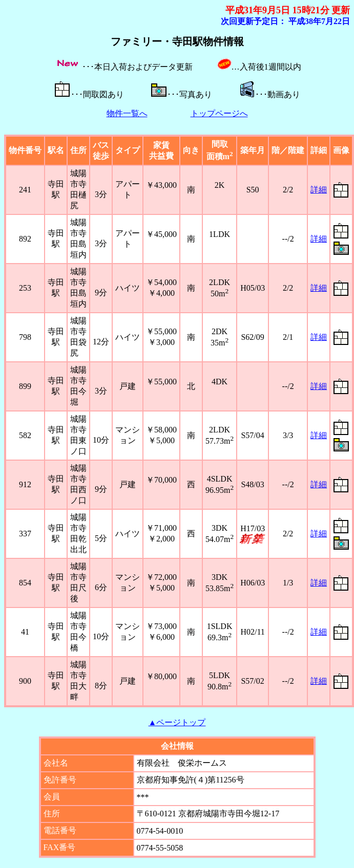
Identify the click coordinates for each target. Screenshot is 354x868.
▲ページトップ (177, 722)
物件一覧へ (127, 113)
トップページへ (219, 113)
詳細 (319, 190)
